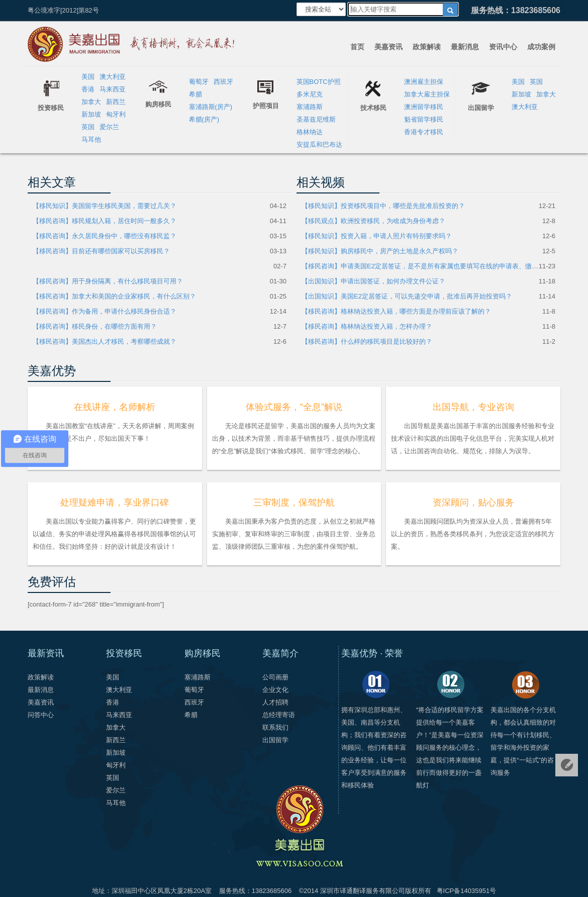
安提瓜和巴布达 (319, 144)
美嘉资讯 (388, 47)
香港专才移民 (424, 132)
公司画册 (275, 677)
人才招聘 (275, 702)
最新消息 (465, 47)
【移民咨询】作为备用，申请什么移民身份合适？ (105, 311)
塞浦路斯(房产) (211, 107)
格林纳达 (310, 132)
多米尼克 (310, 94)
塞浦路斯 (310, 107)
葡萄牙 (199, 82)
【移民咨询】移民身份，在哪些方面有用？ (95, 326)
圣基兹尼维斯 (316, 119)
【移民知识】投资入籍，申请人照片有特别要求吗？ (377, 236)
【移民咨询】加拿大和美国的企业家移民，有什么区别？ (114, 296)
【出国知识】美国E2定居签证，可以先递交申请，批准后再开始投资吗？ (407, 296)
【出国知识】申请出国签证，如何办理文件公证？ (373, 281)
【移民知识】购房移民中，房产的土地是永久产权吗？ (380, 251)
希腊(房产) (204, 119)
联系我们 (275, 727)
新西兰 (116, 102)
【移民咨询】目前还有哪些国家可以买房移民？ (101, 251)
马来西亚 (113, 89)
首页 (357, 47)
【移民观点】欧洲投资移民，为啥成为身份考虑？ (373, 221)
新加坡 (91, 114)
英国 (88, 127)
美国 (88, 77)
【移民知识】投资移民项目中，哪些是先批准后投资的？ (383, 206)
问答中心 (41, 715)
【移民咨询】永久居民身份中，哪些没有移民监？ (105, 236)
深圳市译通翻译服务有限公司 (363, 891)
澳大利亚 (113, 77)
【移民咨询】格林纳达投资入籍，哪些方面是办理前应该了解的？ (396, 311)
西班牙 (223, 82)
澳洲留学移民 (424, 107)
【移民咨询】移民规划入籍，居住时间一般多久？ (105, 221)
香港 (88, 89)
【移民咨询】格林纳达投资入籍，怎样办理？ (367, 326)
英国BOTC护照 (319, 82)
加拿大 (91, 102)
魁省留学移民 (424, 119)
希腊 (195, 94)
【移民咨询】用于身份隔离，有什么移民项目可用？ (108, 281)
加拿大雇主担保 (427, 94)
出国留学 (275, 740)
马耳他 (91, 139)
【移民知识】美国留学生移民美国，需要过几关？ (105, 206)
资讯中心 (503, 47)
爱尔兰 (109, 127)
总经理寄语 (279, 715)
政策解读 (427, 47)
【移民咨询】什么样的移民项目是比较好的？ (367, 341)
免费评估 (567, 765)
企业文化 (275, 690)
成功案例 (541, 47)
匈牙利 (116, 114)
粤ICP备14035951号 (467, 891)
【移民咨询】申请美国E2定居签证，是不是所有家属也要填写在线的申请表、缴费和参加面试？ (439, 266)
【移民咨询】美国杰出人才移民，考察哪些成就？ (105, 341)
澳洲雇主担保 (424, 82)
